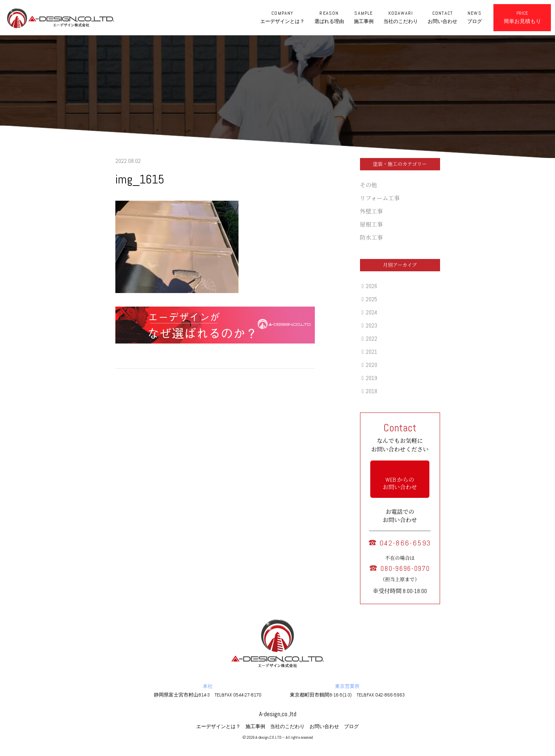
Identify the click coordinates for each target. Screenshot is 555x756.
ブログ (351, 726)
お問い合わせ (324, 726)
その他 (369, 185)
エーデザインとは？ (218, 726)
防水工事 (372, 238)
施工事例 (255, 726)
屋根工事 (372, 225)
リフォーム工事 (380, 198)
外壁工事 (372, 211)
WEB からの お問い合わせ (400, 483)
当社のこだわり (287, 726)
